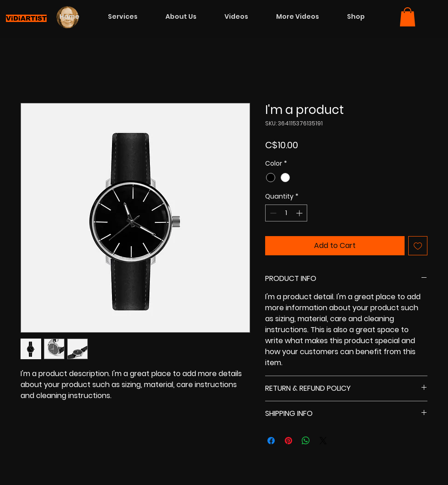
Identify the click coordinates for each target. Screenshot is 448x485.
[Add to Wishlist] (418, 246)
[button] (408, 17)
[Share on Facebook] (271, 441)
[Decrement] (272, 213)
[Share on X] (323, 441)
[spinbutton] (286, 213)
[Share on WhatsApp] (306, 441)
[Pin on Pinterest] (288, 441)
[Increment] (300, 213)
